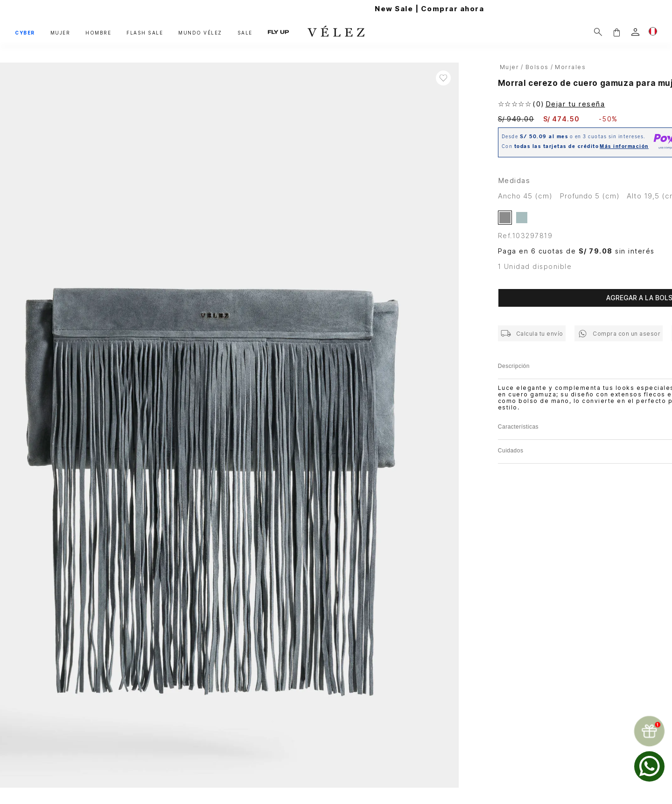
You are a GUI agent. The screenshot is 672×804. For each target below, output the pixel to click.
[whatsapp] (649, 766)
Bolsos (537, 67)
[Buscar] (598, 32)
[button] (616, 32)
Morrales (570, 67)
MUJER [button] (60, 33)
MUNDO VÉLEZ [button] (200, 33)
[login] (635, 32)
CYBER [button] (25, 33)
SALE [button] (245, 33)
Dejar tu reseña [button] (575, 104)
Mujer (510, 67)
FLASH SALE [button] (145, 33)
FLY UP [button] (278, 32)
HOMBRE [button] (98, 33)
